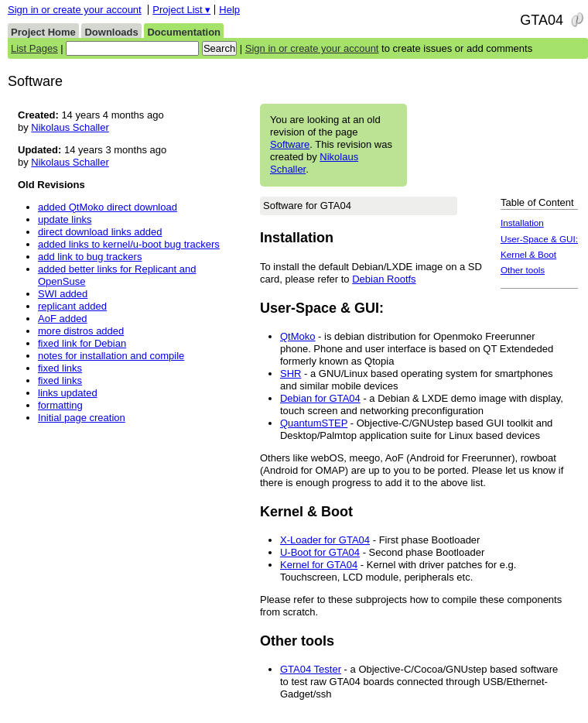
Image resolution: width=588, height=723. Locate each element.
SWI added (63, 294)
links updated (68, 393)
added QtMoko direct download (108, 207)
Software (290, 144)
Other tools (523, 270)
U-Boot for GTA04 (320, 552)
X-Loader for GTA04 (325, 540)
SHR (291, 373)
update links (65, 219)
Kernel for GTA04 (319, 565)
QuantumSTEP (314, 423)
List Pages (34, 48)
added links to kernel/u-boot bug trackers (129, 244)
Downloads (111, 32)
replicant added (72, 306)
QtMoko (298, 336)
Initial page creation (82, 418)
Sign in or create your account (75, 10)
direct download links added (100, 232)
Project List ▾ (181, 10)
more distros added (81, 331)
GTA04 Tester (311, 669)
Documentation (184, 32)
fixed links (60, 368)
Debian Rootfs (384, 279)
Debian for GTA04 (320, 398)
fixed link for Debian (82, 343)
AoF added (63, 319)
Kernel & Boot (528, 254)
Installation (522, 223)
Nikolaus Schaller (70, 127)
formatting (60, 405)
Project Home (43, 32)
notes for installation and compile (111, 356)
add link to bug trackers (90, 257)
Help (229, 10)
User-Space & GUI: (539, 239)
